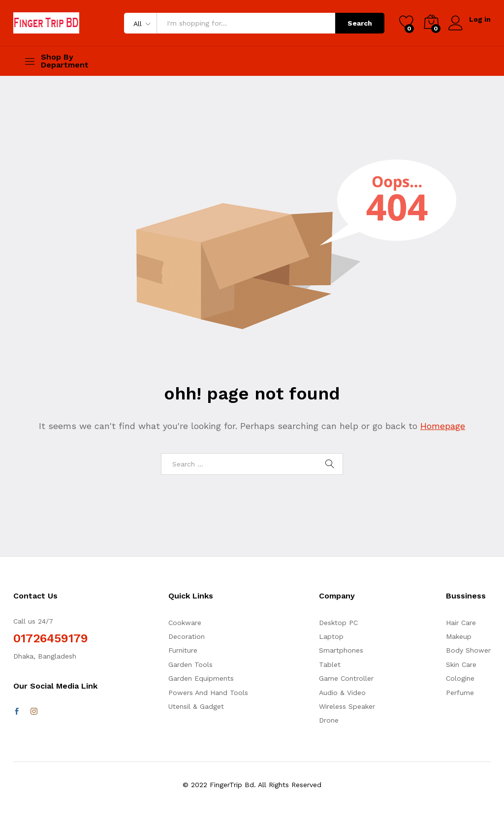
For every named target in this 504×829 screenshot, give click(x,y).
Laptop (331, 636)
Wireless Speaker (347, 706)
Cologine (460, 678)
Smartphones (341, 650)
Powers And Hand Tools (208, 693)
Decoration (187, 636)
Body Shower (468, 650)
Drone (329, 720)
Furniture (183, 650)
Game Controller (346, 678)
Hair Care (461, 623)
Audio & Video (342, 693)
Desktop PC (338, 623)
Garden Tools (190, 664)
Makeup (459, 636)
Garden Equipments (201, 678)
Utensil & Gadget (196, 706)
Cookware (185, 623)
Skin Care (461, 664)
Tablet (330, 664)
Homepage (443, 426)
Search (360, 23)
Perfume (460, 693)
